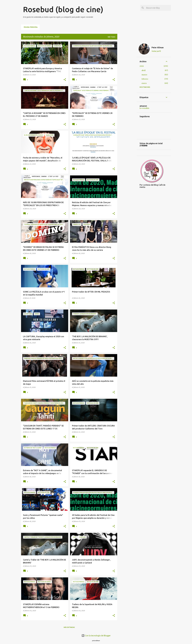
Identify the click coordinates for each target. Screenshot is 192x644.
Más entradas (69, 627)
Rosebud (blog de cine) (63, 9)
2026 (142, 66)
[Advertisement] (127, 78)
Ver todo (111, 37)
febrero (145, 79)
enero (144, 83)
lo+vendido (144, 108)
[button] (65, 80)
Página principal (31, 27)
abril (144, 70)
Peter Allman (158, 48)
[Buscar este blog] (158, 8)
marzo (144, 75)
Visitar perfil (156, 51)
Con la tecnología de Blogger (96, 636)
